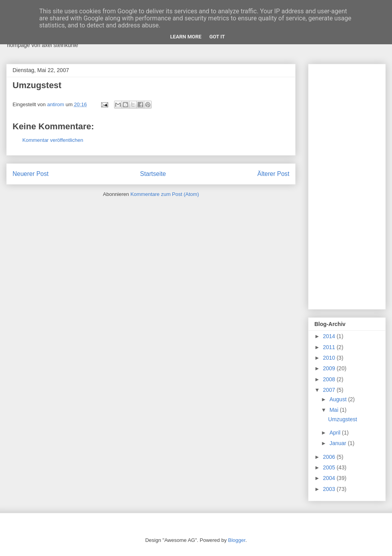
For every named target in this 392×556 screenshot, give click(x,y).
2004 (330, 478)
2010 (330, 358)
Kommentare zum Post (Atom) (165, 194)
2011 (330, 347)
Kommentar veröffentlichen (53, 140)
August (338, 399)
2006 (330, 457)
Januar (338, 443)
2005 (330, 467)
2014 (330, 336)
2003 (330, 489)
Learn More (186, 37)
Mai (334, 410)
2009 (330, 368)
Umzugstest (343, 419)
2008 (330, 379)
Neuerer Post (31, 174)
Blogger (237, 540)
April (336, 433)
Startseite (153, 174)
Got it (217, 37)
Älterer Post (273, 174)
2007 (330, 390)
